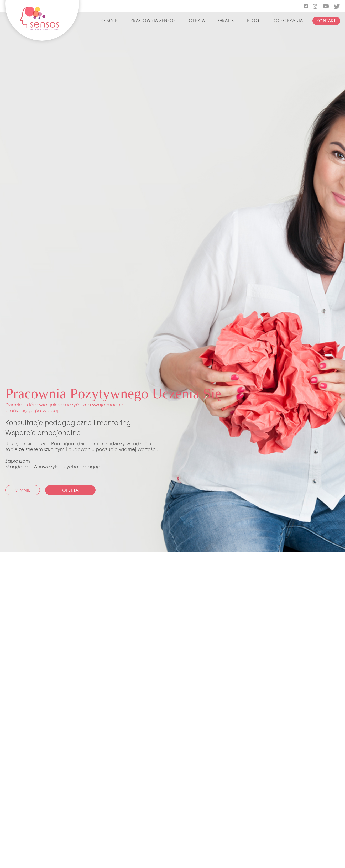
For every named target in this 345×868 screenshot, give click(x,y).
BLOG (253, 20)
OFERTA (197, 20)
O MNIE (109, 20)
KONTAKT (326, 21)
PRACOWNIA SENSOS (153, 20)
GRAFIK (226, 20)
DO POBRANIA (288, 20)
